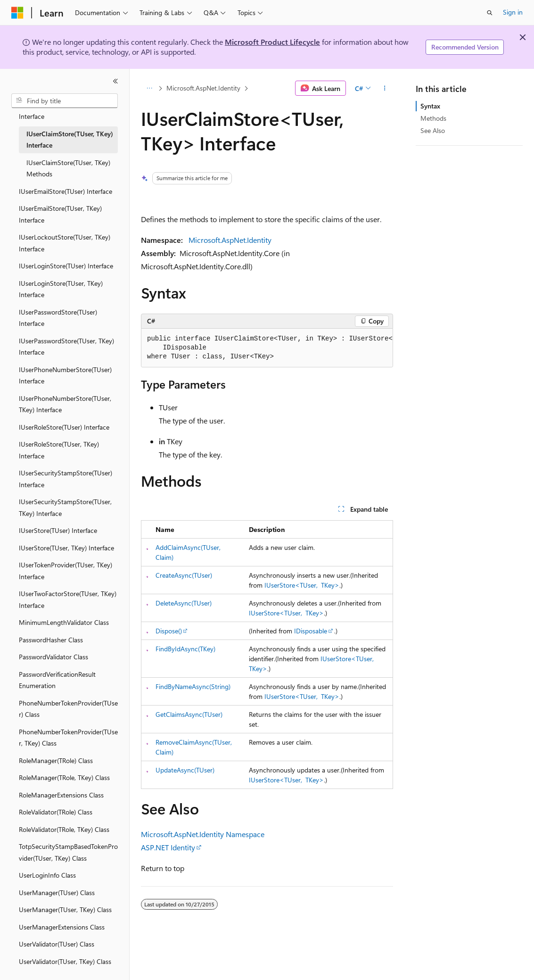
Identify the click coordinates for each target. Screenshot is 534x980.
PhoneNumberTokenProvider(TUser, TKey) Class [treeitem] (68, 731)
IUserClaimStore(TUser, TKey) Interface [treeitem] (70, 133)
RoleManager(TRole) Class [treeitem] (56, 753)
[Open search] (490, 13)
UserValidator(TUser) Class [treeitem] (57, 937)
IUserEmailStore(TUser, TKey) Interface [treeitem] (60, 207)
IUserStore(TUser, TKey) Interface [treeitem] (66, 541)
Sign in (513, 12)
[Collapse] (115, 81)
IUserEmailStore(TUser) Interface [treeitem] (66, 184)
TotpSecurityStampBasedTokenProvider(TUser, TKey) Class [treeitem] (68, 845)
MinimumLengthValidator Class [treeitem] (64, 615)
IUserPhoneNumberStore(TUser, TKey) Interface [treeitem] (65, 397)
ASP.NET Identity (168, 847)
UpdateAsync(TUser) (185, 770)
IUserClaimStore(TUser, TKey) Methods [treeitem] (68, 161)
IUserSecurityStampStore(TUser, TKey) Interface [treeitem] (65, 500)
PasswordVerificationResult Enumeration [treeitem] (57, 673)
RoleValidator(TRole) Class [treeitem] (56, 805)
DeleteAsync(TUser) (184, 603)
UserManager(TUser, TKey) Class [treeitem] (65, 902)
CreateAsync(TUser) (184, 575)
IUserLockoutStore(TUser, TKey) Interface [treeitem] (65, 236)
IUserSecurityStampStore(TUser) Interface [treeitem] (66, 472)
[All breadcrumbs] (149, 88)
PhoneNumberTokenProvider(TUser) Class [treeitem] (68, 702)
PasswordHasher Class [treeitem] (51, 633)
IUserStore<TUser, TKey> (302, 585)
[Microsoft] (17, 13)
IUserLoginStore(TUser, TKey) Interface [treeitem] (61, 282)
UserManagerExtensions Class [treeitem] (62, 920)
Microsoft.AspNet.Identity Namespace (203, 834)
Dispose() (169, 631)
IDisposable (311, 631)
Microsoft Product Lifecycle (272, 42)
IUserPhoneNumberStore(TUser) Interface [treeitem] (65, 368)
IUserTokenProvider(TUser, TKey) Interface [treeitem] (66, 564)
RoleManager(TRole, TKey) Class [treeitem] (64, 770)
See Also (433, 130)
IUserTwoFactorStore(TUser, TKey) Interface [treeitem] (68, 592)
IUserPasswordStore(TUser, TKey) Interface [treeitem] (66, 340)
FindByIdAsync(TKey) (185, 649)
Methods (433, 118)
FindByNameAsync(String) (193, 686)
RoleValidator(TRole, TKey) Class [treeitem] (64, 822)
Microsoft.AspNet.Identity (203, 88)
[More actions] (385, 88)
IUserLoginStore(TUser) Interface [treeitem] (66, 259)
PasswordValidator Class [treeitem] (53, 650)
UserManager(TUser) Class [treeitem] (57, 885)
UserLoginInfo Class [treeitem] (47, 868)
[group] (267, 348)
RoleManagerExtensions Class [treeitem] (61, 788)
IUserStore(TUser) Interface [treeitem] (58, 523)
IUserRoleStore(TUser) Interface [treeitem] (64, 420)
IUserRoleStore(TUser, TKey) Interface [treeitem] (59, 443)
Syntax (430, 106)
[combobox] (65, 101)
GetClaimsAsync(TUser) (189, 714)
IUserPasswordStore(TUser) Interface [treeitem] (58, 311)
